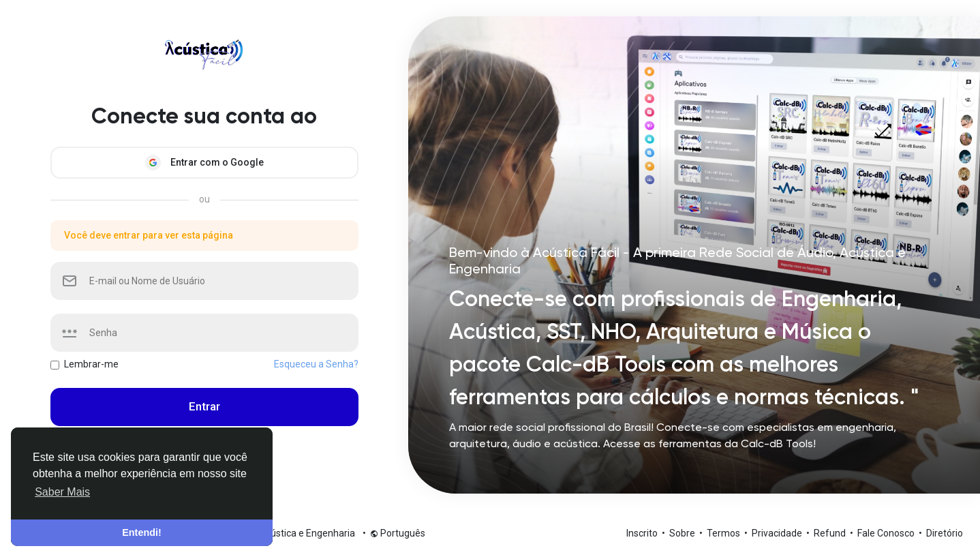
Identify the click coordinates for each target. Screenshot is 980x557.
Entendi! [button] (142, 532)
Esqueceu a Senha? (316, 364)
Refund (831, 533)
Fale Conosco (887, 533)
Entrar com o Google (204, 163)
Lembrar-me (91, 364)
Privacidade (778, 533)
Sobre (683, 533)
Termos (724, 533)
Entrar (204, 406)
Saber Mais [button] (62, 492)
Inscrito (643, 533)
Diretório (945, 533)
